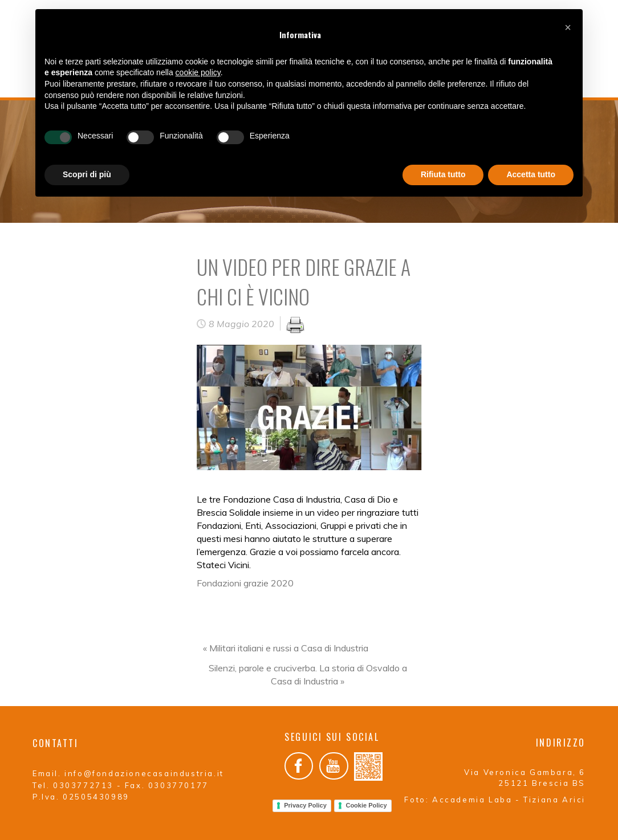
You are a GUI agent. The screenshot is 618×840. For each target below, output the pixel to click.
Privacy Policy (305, 805)
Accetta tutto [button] (531, 174)
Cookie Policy (366, 805)
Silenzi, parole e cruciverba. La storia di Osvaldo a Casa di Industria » (308, 674)
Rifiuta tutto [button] (443, 174)
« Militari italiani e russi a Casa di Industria (286, 648)
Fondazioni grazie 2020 (245, 583)
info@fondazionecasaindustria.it (144, 773)
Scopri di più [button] (87, 174)
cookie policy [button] (198, 72)
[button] (568, 27)
